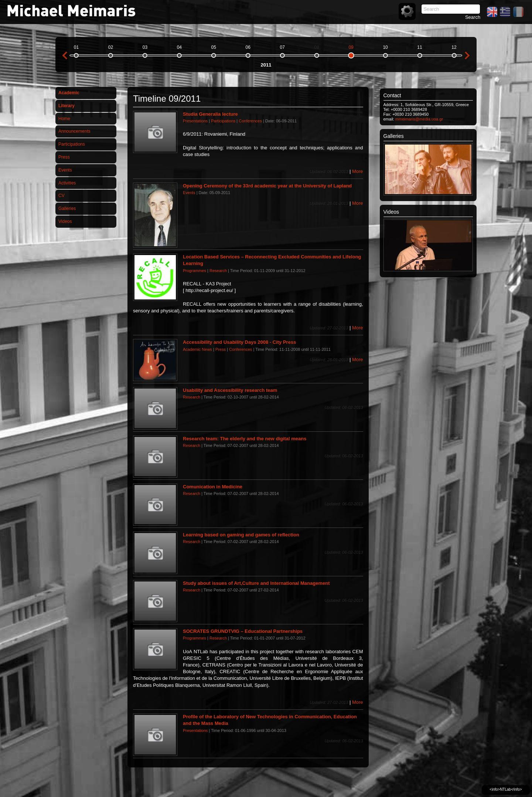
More (358, 171)
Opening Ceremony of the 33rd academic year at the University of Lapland (267, 186)
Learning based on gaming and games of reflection (241, 535)
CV (62, 196)
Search (473, 17)
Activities (67, 183)
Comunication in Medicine (213, 487)
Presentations (195, 121)
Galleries (67, 208)
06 (248, 47)
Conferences (250, 121)
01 (76, 47)
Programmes (195, 271)
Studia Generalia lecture (210, 114)
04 (179, 47)
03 (145, 47)
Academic (69, 93)
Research (218, 271)
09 (351, 47)
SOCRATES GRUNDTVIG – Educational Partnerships (243, 631)
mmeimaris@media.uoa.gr (419, 119)
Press (64, 157)
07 (282, 47)
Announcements (74, 131)
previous (65, 55)
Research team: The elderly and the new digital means (245, 439)
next (467, 55)
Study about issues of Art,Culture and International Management (256, 583)
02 (111, 47)
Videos (65, 221)
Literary (66, 106)
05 (214, 47)
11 (420, 47)
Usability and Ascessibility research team (230, 390)
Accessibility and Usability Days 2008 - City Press (239, 342)
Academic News (197, 349)
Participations (72, 144)
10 (385, 47)
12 (454, 47)
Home (64, 119)
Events (65, 170)
